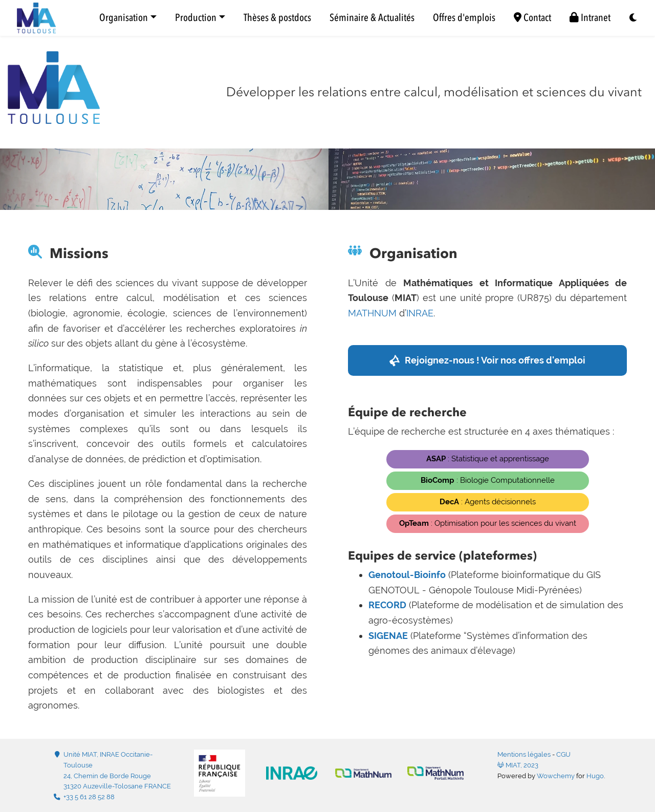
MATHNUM (372, 313)
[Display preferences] (634, 18)
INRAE (420, 313)
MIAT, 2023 (518, 765)
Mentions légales (524, 754)
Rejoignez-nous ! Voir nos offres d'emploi (495, 360)
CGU (563, 754)
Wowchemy (556, 776)
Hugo (595, 776)
